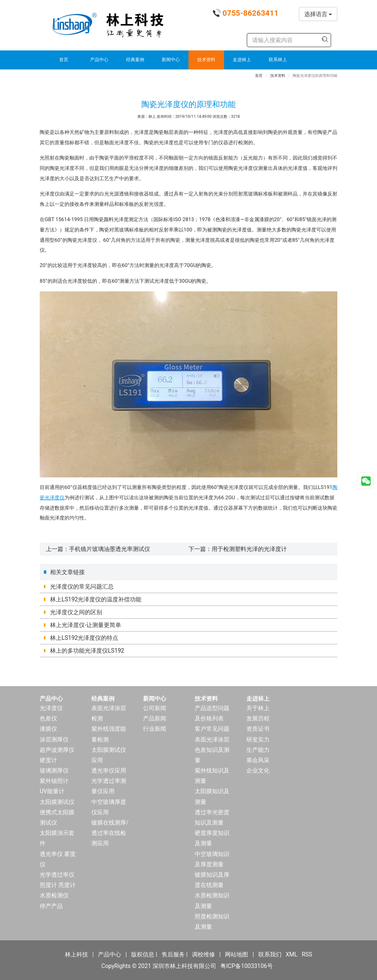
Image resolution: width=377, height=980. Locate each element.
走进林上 (242, 60)
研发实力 (258, 739)
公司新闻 (155, 708)
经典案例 (135, 60)
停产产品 (51, 906)
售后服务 (173, 954)
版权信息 (143, 954)
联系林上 (278, 60)
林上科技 (76, 954)
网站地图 (236, 954)
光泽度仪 (51, 708)
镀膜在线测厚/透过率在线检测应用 (110, 833)
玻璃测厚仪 (54, 770)
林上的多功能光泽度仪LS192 (87, 651)
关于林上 (258, 708)
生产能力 (258, 750)
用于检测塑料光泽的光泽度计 (249, 549)
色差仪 (48, 718)
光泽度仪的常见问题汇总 (82, 587)
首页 (64, 60)
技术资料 (206, 60)
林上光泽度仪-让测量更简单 (86, 625)
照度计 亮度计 (58, 885)
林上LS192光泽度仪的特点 (84, 638)
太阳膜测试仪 (57, 802)
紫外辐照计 (54, 781)
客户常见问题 (212, 729)
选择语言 (318, 14)
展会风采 (258, 760)
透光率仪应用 (109, 770)
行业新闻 (155, 729)
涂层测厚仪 (54, 739)
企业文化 (258, 770)
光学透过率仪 (57, 875)
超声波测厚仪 (57, 750)
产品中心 (99, 60)
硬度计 (48, 760)
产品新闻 (155, 718)
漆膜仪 (48, 729)
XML (292, 954)
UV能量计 (52, 791)
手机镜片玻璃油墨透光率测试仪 (110, 549)
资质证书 (258, 729)
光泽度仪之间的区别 (76, 612)
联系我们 (270, 954)
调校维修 (203, 954)
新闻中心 (171, 60)
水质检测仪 (54, 895)
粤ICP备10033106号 (247, 966)
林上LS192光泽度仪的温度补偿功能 (96, 599)
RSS (307, 954)
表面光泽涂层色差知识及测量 (212, 750)
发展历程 (258, 718)
